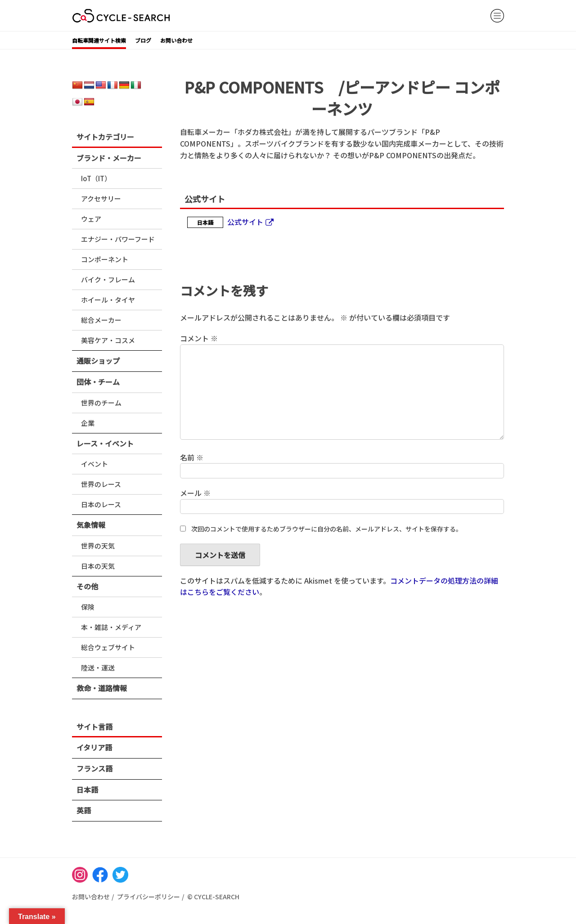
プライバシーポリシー (148, 897)
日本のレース (101, 504)
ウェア (91, 219)
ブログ (143, 40)
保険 (88, 607)
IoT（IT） (96, 178)
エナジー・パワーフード (118, 239)
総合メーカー (101, 320)
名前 (192, 457)
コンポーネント (105, 259)
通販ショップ (98, 361)
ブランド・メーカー (109, 158)
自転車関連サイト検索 (99, 40)
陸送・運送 (98, 667)
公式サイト (245, 222)
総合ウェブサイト (108, 647)
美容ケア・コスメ (108, 340)
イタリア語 (94, 747)
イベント (94, 464)
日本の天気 (98, 566)
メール (195, 493)
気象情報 (91, 525)
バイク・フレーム (108, 279)
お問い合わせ (176, 40)
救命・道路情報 (102, 688)
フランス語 (94, 768)
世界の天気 (98, 546)
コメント (199, 338)
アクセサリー (101, 199)
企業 (88, 423)
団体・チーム (98, 382)
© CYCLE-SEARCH (213, 897)
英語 (84, 810)
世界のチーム (101, 403)
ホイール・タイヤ (108, 300)
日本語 (87, 790)
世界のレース (101, 484)
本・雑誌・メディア (111, 627)
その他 (87, 586)
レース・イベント (105, 443)
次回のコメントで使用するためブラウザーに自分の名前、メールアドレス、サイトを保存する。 (327, 529)
